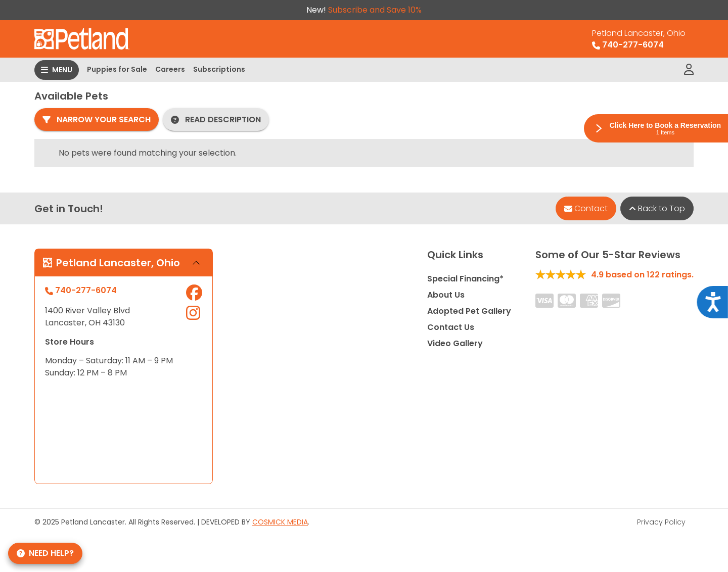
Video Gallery (455, 343)
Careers (170, 69)
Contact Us (451, 327)
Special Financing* (465, 279)
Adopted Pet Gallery (469, 311)
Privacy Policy (661, 522)
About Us (446, 295)
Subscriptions (219, 69)
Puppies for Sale (117, 69)
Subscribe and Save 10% (375, 10)
